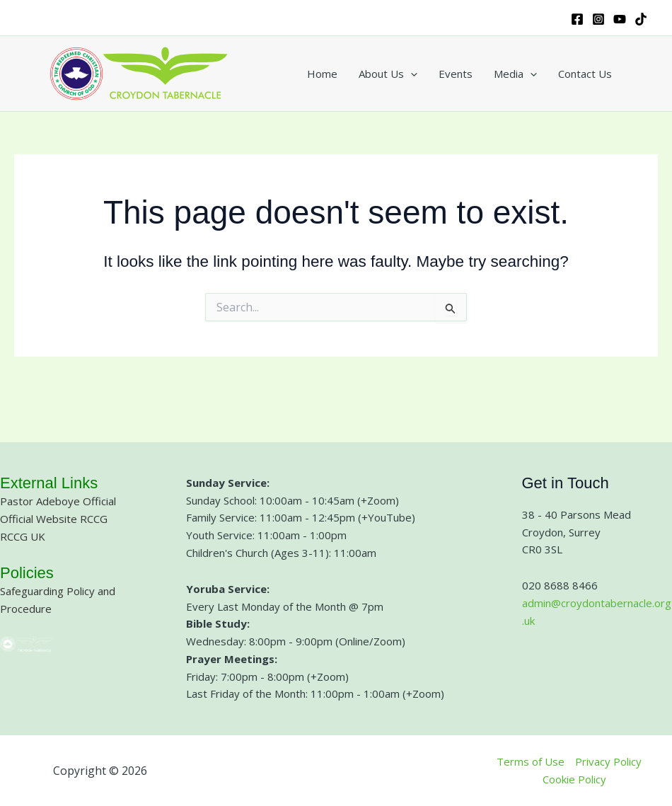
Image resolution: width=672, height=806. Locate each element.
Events (456, 74)
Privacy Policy (608, 761)
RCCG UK (23, 536)
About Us (388, 74)
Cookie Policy (574, 779)
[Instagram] (598, 19)
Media (515, 74)
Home (322, 74)
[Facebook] (577, 19)
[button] (411, 74)
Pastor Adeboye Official (58, 501)
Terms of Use (531, 761)
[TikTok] (641, 19)
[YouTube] (620, 19)
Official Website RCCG (54, 519)
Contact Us (585, 74)
